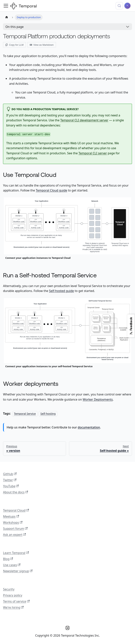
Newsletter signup (18, 571)
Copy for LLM (14, 45)
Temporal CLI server (93, 153)
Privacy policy (13, 595)
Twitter (10, 480)
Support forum (15, 529)
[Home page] (7, 17)
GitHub (10, 474)
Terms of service (16, 601)
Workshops (13, 522)
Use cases (12, 565)
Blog (8, 559)
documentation (89, 427)
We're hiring (13, 607)
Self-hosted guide (61, 291)
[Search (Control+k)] (119, 6)
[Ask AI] (127, 6)
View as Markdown (42, 45)
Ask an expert (14, 535)
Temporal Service (25, 414)
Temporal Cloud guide (51, 190)
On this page (15, 27)
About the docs (16, 492)
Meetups (11, 516)
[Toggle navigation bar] (6, 6)
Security (9, 589)
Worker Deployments (98, 399)
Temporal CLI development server (84, 120)
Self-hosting (48, 414)
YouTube (11, 486)
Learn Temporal (16, 553)
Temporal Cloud (16, 510)
